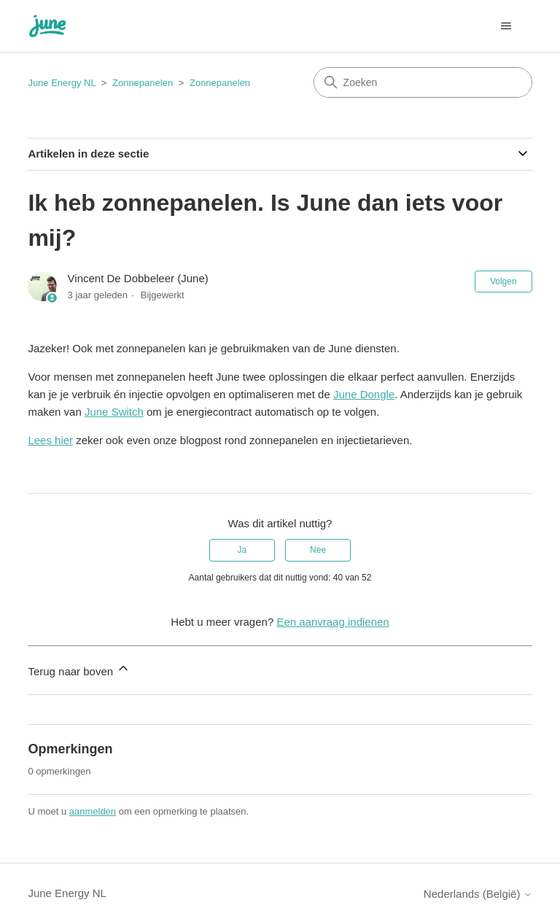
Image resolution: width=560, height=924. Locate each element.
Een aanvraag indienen (332, 622)
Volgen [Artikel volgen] (503, 282)
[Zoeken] (423, 82)
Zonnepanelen (143, 83)
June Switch (114, 412)
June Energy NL (62, 83)
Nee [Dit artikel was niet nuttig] (318, 550)
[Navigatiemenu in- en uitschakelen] (506, 26)
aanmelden (93, 811)
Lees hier (50, 440)
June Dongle (364, 394)
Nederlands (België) (478, 894)
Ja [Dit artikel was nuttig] (242, 550)
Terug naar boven (79, 669)
